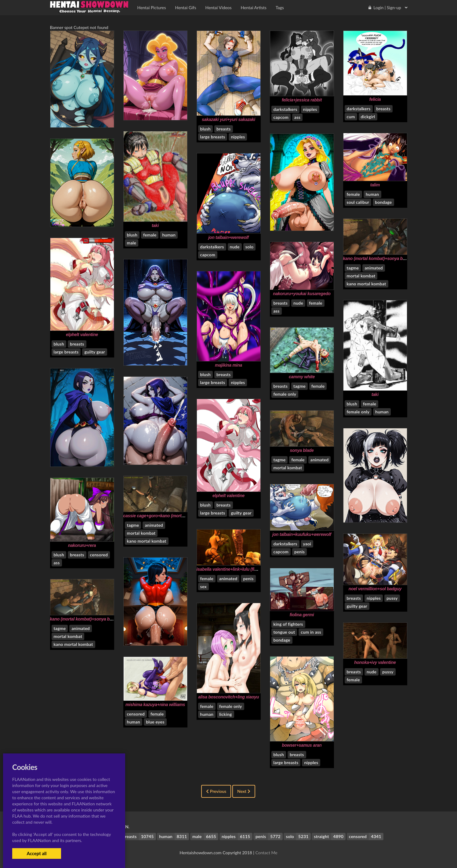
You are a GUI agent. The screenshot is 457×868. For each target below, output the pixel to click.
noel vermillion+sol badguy (375, 589)
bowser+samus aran (302, 745)
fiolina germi (302, 615)
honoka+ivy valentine (375, 662)
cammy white (302, 377)
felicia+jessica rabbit (302, 100)
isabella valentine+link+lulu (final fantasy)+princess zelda (252, 569)
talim (375, 185)
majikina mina (228, 365)
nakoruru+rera (82, 545)
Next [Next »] (244, 791)
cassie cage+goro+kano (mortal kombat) (163, 516)
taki (155, 225)
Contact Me (266, 853)
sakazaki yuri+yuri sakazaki (228, 119)
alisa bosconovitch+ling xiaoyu (228, 697)
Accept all (36, 853)
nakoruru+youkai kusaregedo (302, 294)
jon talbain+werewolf (228, 237)
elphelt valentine (82, 335)
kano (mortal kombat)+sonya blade (377, 258)
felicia (375, 99)
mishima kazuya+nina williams (155, 705)
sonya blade (302, 450)
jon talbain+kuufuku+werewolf (302, 534)
